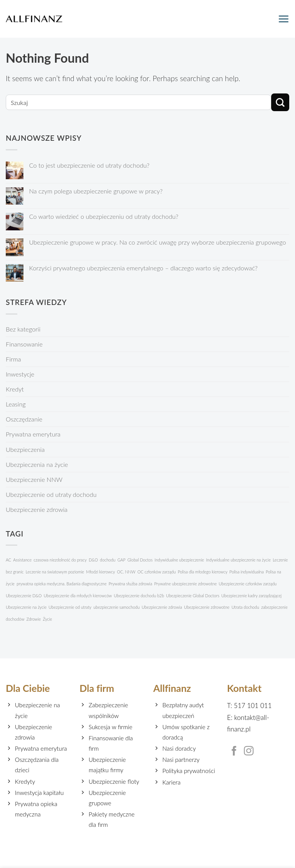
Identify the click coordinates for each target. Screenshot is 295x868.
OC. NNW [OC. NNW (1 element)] (126, 572)
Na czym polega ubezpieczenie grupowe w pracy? (96, 191)
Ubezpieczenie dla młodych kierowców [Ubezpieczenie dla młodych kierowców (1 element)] (78, 596)
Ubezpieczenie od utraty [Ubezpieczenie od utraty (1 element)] (70, 607)
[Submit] (280, 102)
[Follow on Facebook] (234, 751)
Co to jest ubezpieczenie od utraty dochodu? (89, 165)
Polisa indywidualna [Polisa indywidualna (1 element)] (246, 572)
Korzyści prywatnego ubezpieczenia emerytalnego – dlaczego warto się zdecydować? (143, 268)
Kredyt (15, 389)
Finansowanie (24, 344)
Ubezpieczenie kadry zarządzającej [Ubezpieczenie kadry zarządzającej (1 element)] (251, 596)
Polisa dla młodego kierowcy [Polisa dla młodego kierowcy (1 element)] (203, 572)
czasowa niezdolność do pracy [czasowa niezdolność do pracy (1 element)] (60, 560)
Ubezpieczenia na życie (37, 464)
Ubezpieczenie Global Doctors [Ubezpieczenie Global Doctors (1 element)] (193, 596)
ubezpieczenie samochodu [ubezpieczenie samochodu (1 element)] (116, 607)
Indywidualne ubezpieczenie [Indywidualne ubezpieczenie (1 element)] (180, 560)
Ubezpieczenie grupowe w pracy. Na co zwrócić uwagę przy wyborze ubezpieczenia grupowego (158, 242)
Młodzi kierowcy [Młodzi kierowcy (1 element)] (100, 572)
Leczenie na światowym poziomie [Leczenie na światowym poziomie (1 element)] (55, 572)
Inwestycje (20, 374)
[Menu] (283, 19)
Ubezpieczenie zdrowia (37, 509)
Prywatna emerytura (33, 434)
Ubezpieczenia (25, 449)
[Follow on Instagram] (249, 751)
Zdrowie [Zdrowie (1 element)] (34, 619)
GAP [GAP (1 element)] (122, 560)
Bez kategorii (23, 329)
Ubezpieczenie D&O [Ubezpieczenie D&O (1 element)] (24, 596)
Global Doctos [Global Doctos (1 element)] (140, 560)
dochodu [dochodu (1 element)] (108, 560)
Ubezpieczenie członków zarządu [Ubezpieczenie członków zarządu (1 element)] (248, 584)
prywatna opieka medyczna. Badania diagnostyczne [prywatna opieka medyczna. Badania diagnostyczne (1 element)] (61, 584)
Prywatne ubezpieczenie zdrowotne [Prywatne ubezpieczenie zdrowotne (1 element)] (185, 584)
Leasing (16, 404)
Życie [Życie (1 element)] (47, 619)
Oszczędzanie (24, 419)
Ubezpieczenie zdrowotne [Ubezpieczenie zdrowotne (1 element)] (207, 607)
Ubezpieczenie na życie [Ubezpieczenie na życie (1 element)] (26, 607)
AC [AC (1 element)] (8, 560)
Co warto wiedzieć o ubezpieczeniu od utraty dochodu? (104, 216)
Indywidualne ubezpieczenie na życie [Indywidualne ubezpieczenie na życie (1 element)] (238, 560)
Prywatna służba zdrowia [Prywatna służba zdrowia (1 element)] (130, 584)
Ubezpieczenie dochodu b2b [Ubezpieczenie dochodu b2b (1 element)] (139, 596)
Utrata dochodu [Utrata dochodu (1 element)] (245, 607)
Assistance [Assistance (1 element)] (22, 560)
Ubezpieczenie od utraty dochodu (51, 494)
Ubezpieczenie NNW (34, 479)
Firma (13, 359)
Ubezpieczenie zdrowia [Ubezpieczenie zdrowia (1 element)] (162, 607)
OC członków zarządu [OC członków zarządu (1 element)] (157, 572)
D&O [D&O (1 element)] (93, 560)
